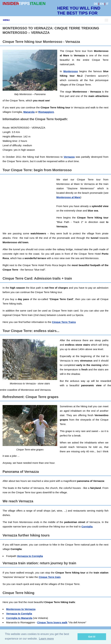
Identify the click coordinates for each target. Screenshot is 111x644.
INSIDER (11, 3)
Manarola (29, 112)
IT (107, 4)
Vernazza (69, 157)
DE (96, 4)
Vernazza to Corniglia (30, 556)
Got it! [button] (92, 637)
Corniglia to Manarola (19, 618)
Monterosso (71, 71)
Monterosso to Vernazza (21, 609)
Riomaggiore (46, 112)
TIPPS (24, 3)
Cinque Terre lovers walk (52, 622)
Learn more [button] (46, 639)
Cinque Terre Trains (64, 322)
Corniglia (87, 526)
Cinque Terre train (50, 577)
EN (102, 4)
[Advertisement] (57, 201)
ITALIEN (38, 3)
